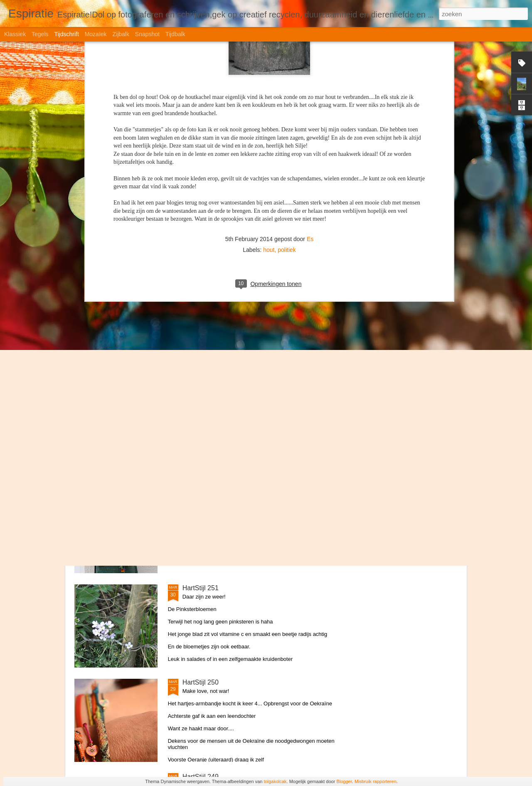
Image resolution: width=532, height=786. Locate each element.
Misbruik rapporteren (376, 781)
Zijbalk (121, 34)
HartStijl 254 (201, 305)
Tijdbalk (175, 34)
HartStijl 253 (201, 399)
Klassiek (15, 34)
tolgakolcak (275, 781)
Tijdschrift (66, 34)
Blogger (344, 781)
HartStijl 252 (201, 494)
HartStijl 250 (201, 682)
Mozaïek (96, 34)
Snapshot (147, 34)
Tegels (40, 34)
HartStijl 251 (201, 588)
